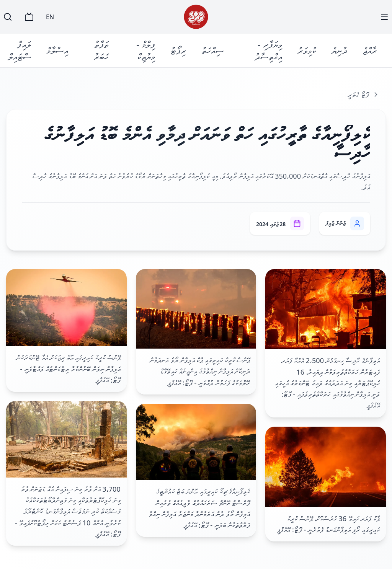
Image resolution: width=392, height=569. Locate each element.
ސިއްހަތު (212, 50)
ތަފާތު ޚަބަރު (101, 50)
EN (50, 17)
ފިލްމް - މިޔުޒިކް (146, 50)
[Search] (8, 17)
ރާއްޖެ (370, 50)
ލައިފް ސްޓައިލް (20, 50)
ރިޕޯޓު (178, 50)
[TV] (29, 17)
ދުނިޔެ (339, 50)
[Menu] (384, 17)
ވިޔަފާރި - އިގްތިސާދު (268, 50)
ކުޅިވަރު (307, 50)
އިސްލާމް (57, 50)
